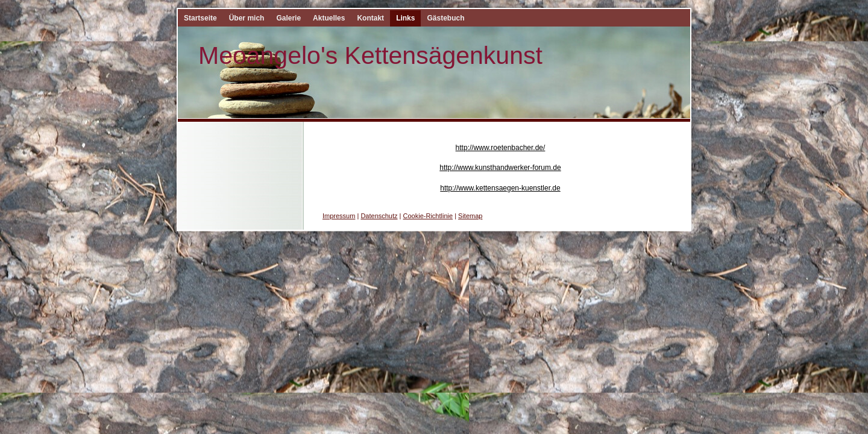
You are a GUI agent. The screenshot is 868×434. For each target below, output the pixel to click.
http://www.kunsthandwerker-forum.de (500, 168)
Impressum (339, 216)
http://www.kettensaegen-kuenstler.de (500, 188)
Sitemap (470, 216)
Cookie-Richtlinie (428, 216)
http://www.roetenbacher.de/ (501, 148)
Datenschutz (379, 216)
